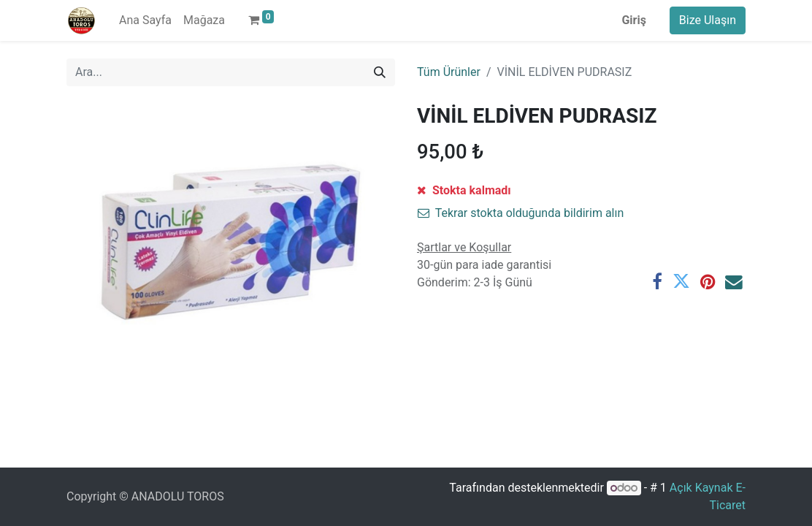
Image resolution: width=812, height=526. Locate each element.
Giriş (633, 20)
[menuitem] (145, 20)
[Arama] (380, 72)
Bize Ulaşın (708, 20)
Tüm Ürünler (449, 72)
